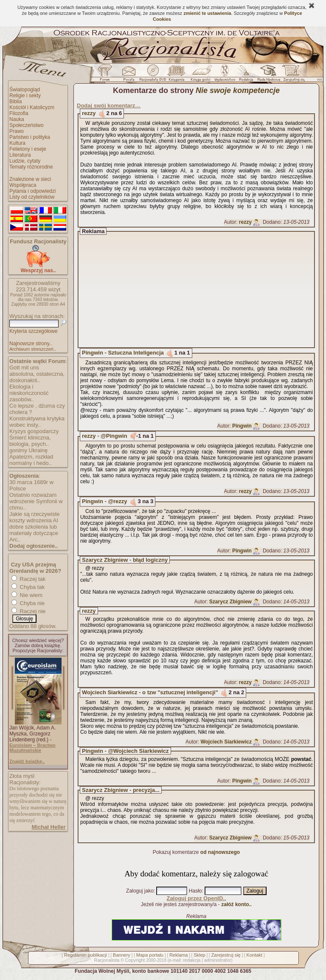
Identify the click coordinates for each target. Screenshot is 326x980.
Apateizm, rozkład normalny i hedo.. (31, 460)
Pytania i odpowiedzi (32, 191)
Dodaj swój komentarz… (109, 106)
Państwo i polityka (30, 137)
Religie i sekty (25, 96)
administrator (218, 960)
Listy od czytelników (32, 197)
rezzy (89, 113)
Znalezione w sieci (30, 179)
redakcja (192, 960)
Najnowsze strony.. (31, 344)
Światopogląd (25, 90)
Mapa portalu (150, 955)
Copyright (135, 960)
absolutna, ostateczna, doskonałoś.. (37, 377)
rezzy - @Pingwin (105, 436)
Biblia (15, 101)
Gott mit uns (24, 367)
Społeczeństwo (27, 125)
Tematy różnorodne (31, 167)
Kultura (17, 143)
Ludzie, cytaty (25, 161)
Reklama (178, 955)
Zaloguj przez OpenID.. (196, 898)
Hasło (195, 891)
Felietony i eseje (28, 149)
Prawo (17, 131)
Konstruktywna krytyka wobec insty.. (37, 422)
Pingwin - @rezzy (105, 501)
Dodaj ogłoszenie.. (34, 546)
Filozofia (19, 113)
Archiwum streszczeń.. (33, 349)
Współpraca (23, 185)
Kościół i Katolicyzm (32, 107)
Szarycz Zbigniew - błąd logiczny (125, 560)
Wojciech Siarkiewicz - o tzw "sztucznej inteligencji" (150, 692)
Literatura (20, 155)
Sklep (200, 955)
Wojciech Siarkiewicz (226, 742)
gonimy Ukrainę (28, 450)
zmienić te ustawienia (207, 13)
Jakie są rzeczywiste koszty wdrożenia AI (34, 517)
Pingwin (242, 426)
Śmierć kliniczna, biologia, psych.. (30, 441)
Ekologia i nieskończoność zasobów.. (29, 393)
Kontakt (254, 955)
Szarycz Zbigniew (230, 602)
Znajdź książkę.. (27, 761)
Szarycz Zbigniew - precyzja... (121, 790)
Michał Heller (48, 827)
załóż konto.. (236, 904)
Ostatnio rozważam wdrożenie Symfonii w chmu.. (36, 501)
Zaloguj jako (140, 891)
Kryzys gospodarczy (34, 431)
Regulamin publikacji (86, 955)
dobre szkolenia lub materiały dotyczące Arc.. (34, 533)
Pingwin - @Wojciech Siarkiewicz (125, 751)
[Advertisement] (204, 290)
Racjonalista (107, 960)
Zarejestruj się (226, 955)
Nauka (17, 119)
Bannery (122, 955)
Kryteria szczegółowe (33, 331)
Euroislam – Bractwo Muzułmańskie (32, 748)
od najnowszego (220, 852)
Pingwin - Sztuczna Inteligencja (123, 353)
